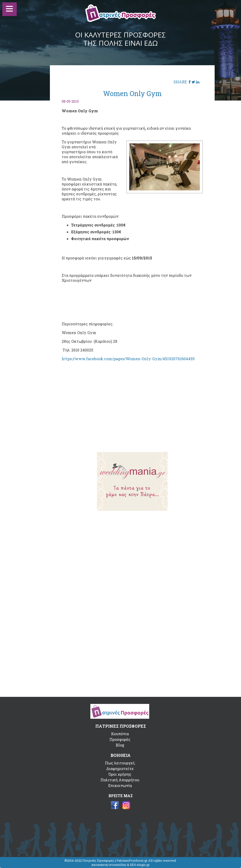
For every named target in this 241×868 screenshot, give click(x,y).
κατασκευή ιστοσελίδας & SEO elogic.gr (121, 865)
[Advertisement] (132, 412)
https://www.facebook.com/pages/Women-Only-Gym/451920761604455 (128, 359)
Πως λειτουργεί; (120, 763)
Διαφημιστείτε (120, 769)
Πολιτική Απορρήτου (120, 780)
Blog (120, 745)
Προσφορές (120, 739)
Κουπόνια (120, 734)
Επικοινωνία (120, 785)
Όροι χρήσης (120, 774)
